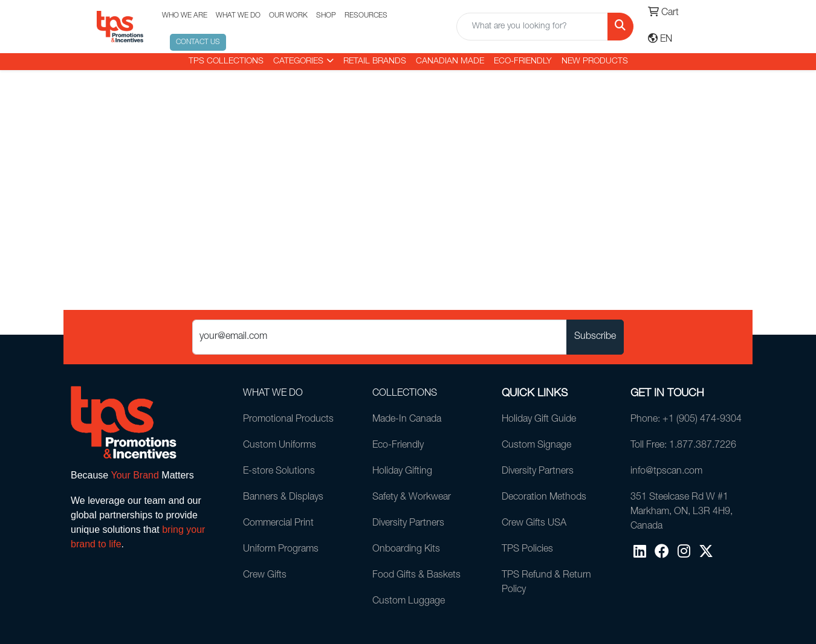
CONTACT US (198, 42)
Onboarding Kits (406, 550)
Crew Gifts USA (534, 524)
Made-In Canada (407, 420)
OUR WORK (288, 16)
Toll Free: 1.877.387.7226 (683, 446)
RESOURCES (366, 16)
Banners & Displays (283, 498)
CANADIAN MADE (450, 62)
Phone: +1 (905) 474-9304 (686, 420)
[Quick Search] (533, 27)
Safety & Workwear (412, 498)
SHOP (326, 16)
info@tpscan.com (666, 472)
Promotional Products (288, 420)
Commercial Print (278, 524)
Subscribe (595, 337)
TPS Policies (527, 550)
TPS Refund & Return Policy (546, 583)
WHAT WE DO (238, 16)
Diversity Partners (408, 524)
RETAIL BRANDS (375, 62)
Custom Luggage (409, 602)
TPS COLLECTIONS (226, 62)
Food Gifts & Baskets (416, 576)
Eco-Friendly (523, 62)
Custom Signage (536, 446)
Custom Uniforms (280, 446)
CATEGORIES (298, 62)
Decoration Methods (544, 498)
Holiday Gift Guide (539, 420)
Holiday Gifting (402, 472)
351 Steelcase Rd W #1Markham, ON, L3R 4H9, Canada (682, 512)
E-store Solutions (279, 472)
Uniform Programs (281, 550)
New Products (595, 62)
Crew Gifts (265, 576)
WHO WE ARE (185, 16)
